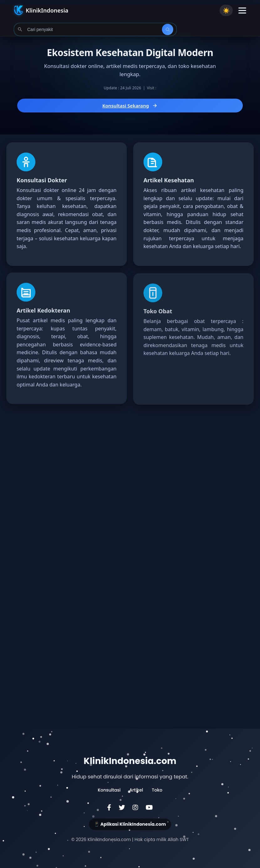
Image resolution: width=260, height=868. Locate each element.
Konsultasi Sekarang (130, 106)
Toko (157, 790)
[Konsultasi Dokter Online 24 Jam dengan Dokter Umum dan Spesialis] (67, 204)
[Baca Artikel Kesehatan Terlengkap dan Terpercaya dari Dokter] (193, 204)
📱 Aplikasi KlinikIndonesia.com (130, 824)
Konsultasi (109, 790)
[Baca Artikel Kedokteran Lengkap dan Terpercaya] (67, 346)
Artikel (136, 790)
